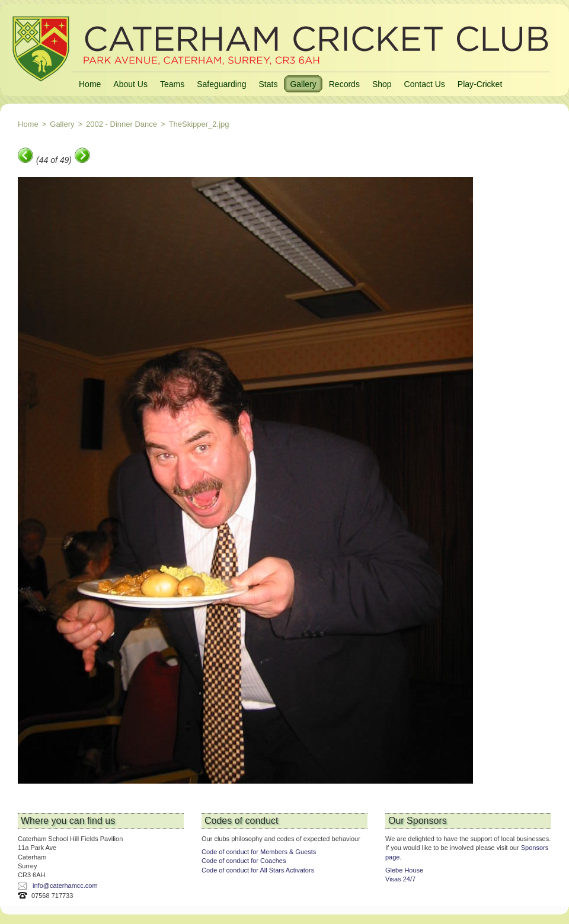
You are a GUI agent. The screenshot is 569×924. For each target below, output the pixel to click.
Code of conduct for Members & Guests (259, 852)
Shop (382, 84)
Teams (172, 84)
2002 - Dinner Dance (122, 124)
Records (344, 84)
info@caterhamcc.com (65, 885)
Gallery (303, 84)
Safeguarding (221, 84)
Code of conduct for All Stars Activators (258, 870)
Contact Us (425, 84)
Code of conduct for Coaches (244, 861)
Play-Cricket (480, 84)
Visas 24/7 (400, 879)
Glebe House (404, 870)
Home (90, 84)
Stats (268, 84)
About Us (130, 84)
